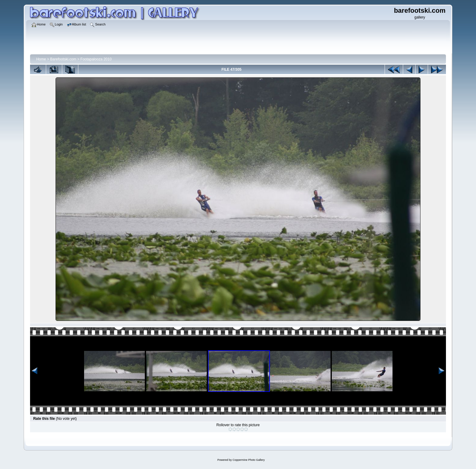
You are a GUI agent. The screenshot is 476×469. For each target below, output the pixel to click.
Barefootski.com (63, 59)
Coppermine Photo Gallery (249, 460)
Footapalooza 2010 (96, 59)
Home (41, 59)
